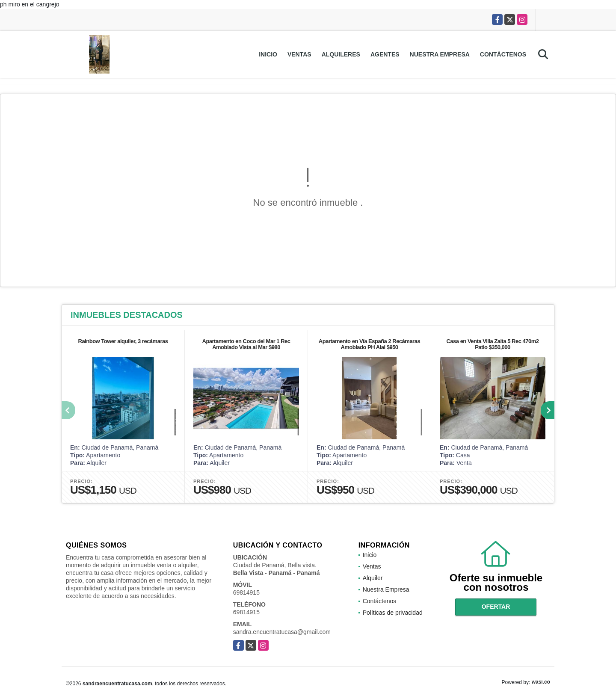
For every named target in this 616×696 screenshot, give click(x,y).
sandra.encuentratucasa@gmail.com (282, 632)
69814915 (246, 592)
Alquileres (341, 54)
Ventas (299, 54)
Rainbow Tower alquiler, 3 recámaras (123, 341)
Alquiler (373, 578)
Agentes (385, 54)
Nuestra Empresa (440, 54)
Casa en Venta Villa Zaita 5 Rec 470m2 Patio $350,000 (492, 344)
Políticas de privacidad (393, 613)
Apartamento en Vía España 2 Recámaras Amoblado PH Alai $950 (369, 344)
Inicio (268, 54)
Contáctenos (503, 54)
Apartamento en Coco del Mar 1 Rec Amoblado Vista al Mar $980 (246, 344)
